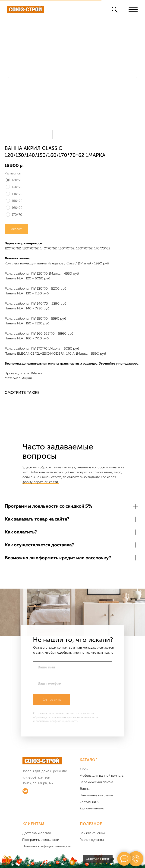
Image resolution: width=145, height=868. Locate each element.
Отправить (52, 699)
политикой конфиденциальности (57, 721)
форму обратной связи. (41, 482)
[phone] (73, 683)
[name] (73, 667)
